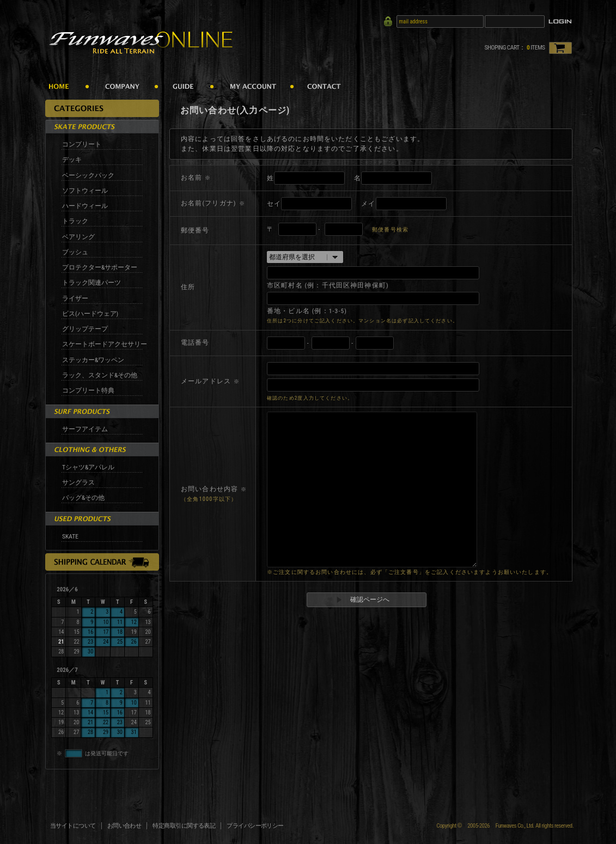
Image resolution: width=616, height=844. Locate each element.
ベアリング (78, 237)
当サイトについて (73, 826)
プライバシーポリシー (255, 826)
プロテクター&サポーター (100, 267)
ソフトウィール (85, 191)
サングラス (78, 482)
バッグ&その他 (83, 498)
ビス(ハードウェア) (90, 314)
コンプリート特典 (88, 390)
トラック (75, 221)
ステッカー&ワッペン (93, 360)
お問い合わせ (124, 826)
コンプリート (82, 144)
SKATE (70, 536)
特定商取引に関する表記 (184, 826)
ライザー (75, 298)
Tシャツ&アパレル (88, 467)
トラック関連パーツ (92, 283)
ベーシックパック (88, 175)
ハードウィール (85, 206)
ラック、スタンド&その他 (100, 375)
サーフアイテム (85, 429)
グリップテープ (85, 329)
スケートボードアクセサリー (105, 344)
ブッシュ (75, 252)
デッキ (72, 160)
